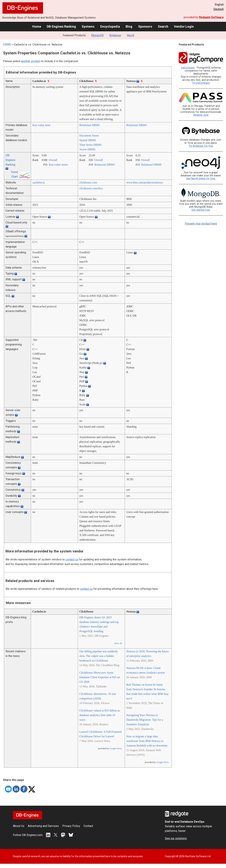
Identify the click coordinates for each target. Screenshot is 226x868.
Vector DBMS (87, 149)
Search (163, 26)
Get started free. (201, 210)
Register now (201, 115)
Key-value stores (58, 165)
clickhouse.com (88, 182)
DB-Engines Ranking (61, 26)
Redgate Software (211, 17)
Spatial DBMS (88, 140)
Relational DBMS (90, 125)
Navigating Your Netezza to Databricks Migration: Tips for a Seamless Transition (145, 720)
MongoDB (97, 35)
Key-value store (41, 125)
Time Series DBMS (91, 145)
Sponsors (145, 26)
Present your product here (201, 224)
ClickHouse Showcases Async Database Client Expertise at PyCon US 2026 (100, 677)
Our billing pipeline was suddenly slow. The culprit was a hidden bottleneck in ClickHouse (99, 656)
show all (118, 643)
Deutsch (219, 9)
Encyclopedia (110, 26)
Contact (88, 826)
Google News (116, 748)
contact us (72, 559)
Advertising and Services (43, 826)
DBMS (7, 45)
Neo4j (130, 35)
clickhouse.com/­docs (91, 188)
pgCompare (188, 68)
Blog (129, 26)
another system (31, 61)
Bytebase (115, 35)
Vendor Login (184, 26)
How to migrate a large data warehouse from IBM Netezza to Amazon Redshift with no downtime (147, 741)
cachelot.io (39, 182)
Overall (53, 160)
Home (37, 26)
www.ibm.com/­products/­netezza (145, 182)
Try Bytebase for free (201, 146)
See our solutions (176, 838)
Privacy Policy (71, 826)
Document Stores (89, 136)
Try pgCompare (201, 83)
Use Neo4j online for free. (201, 179)
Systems (88, 26)
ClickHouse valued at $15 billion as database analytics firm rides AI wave (100, 715)
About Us (19, 826)
